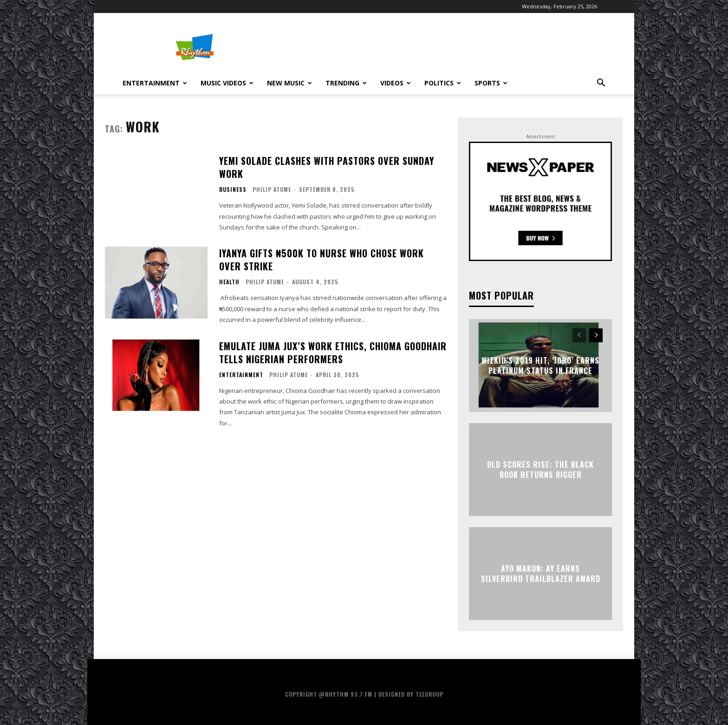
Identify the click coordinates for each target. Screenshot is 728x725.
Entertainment (155, 83)
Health (229, 282)
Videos (396, 83)
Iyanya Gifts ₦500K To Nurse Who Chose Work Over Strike (322, 260)
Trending (346, 83)
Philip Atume (272, 189)
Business (233, 189)
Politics (443, 83)
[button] (601, 84)
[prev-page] (579, 335)
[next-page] (596, 335)
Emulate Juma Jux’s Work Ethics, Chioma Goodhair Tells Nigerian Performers (333, 353)
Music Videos (227, 83)
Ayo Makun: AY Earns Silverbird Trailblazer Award (541, 573)
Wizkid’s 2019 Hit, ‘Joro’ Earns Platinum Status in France (540, 365)
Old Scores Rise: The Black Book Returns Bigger (540, 469)
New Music (289, 83)
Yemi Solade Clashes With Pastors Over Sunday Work (327, 167)
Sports (491, 83)
